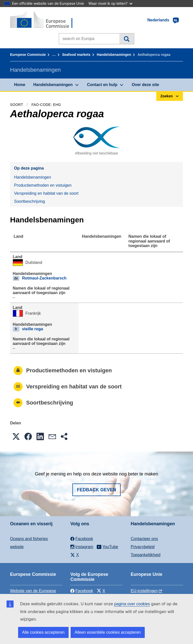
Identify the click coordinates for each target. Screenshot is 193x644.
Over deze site (145, 85)
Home (20, 85)
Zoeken (127, 39)
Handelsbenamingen (114, 55)
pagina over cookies (132, 604)
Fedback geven (96, 490)
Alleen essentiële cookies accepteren (108, 632)
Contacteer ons (144, 539)
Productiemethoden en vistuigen (43, 185)
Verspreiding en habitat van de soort (46, 193)
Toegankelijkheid (146, 555)
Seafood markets (76, 55)
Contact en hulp (102, 85)
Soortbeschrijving (30, 201)
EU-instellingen (144, 591)
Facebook (82, 591)
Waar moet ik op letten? (110, 3)
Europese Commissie (28, 55)
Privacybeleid (143, 547)
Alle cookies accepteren (43, 632)
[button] (16, 436)
